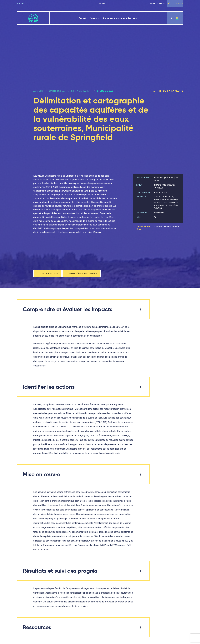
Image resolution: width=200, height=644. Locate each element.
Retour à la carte (168, 91)
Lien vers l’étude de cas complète (88, 274)
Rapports (95, 18)
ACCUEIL (38, 91)
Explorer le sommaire (49, 274)
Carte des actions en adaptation (120, 18)
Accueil (21, 4)
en (172, 18)
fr (177, 18)
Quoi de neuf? (158, 4)
